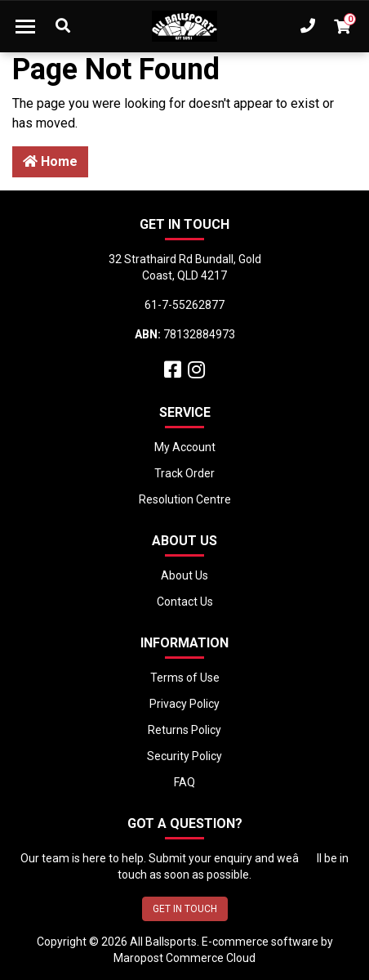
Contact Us (185, 602)
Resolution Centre (185, 499)
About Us (184, 575)
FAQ (184, 782)
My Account (185, 447)
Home (50, 161)
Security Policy (184, 756)
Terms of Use (185, 678)
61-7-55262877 (184, 305)
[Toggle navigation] (25, 26)
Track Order (184, 473)
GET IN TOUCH (185, 909)
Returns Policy (184, 730)
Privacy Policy (184, 704)
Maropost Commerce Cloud (184, 958)
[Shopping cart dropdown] (342, 26)
